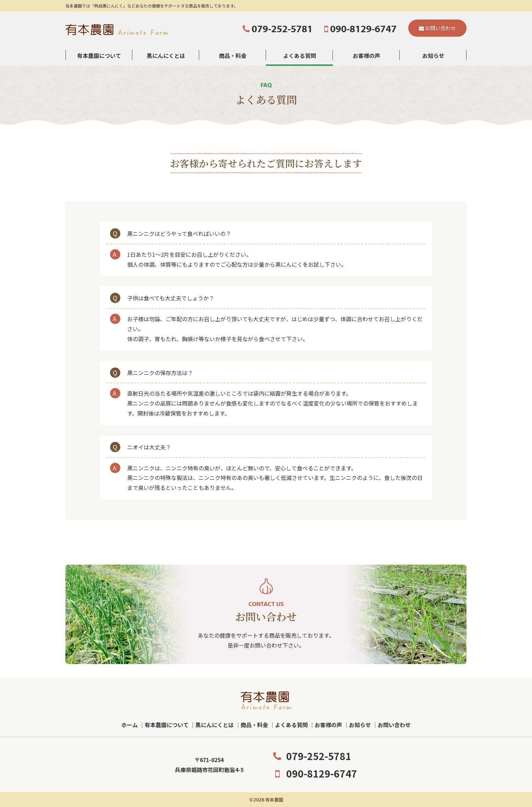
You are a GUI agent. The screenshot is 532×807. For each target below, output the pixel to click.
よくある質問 (300, 56)
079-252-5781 (311, 756)
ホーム (130, 725)
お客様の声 (366, 56)
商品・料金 (233, 56)
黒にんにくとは (166, 56)
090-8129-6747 (314, 773)
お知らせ (433, 56)
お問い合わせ (394, 725)
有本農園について (99, 56)
